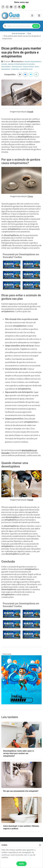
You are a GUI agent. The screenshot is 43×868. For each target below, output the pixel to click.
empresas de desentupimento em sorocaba (21, 64)
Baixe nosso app (21, 2)
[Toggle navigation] (32, 16)
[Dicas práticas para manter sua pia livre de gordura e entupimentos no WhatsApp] (36, 74)
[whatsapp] (24, 7)
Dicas (29, 33)
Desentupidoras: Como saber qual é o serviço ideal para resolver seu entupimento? (19, 753)
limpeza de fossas (29, 67)
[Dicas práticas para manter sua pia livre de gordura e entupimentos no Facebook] (25, 74)
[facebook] (3, 7)
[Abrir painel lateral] (39, 16)
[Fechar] (40, 845)
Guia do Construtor (18, 33)
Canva (30, 196)
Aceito (21, 864)
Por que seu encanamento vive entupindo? (21, 791)
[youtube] (11, 7)
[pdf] (19, 7)
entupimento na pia (26, 69)
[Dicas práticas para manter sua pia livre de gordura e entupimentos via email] (20, 74)
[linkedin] (7, 7)
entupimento (15, 69)
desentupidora (6, 69)
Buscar (36, 26)
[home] (10, 16)
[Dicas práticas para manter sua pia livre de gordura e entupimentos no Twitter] (31, 74)
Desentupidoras (6, 67)
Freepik (30, 112)
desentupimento (17, 67)
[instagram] (15, 7)
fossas (37, 67)
